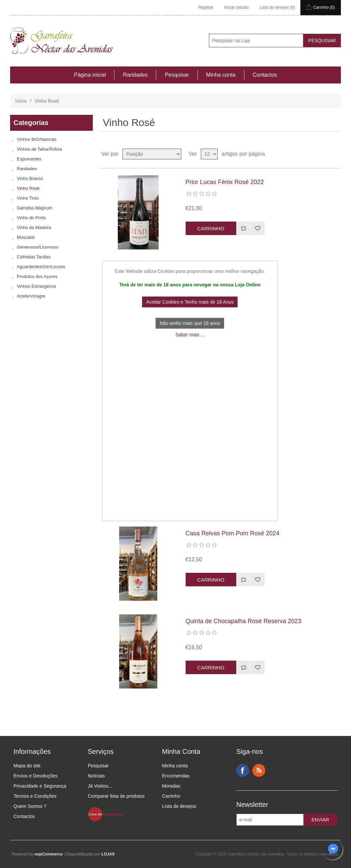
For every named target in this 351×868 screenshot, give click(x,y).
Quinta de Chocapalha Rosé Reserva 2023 (244, 621)
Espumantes (29, 159)
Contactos (265, 75)
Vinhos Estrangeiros (36, 286)
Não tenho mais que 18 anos (190, 323)
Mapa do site (27, 766)
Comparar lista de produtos (116, 796)
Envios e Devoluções (36, 776)
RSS (259, 770)
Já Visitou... (100, 786)
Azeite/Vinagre (31, 296)
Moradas (171, 786)
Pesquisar (177, 75)
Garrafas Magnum (35, 208)
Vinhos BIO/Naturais (37, 139)
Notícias (96, 776)
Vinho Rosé (28, 188)
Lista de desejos (179, 806)
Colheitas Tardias (34, 257)
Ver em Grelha (323, 154)
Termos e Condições (35, 796)
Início (21, 101)
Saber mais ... (190, 335)
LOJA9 (108, 854)
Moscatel (26, 237)
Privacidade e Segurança (40, 786)
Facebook (243, 770)
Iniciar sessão (236, 7)
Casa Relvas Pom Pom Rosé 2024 (233, 533)
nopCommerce (49, 854)
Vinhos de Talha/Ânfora (39, 149)
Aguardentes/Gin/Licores (41, 267)
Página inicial (90, 75)
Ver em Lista (335, 154)
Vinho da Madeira (34, 227)
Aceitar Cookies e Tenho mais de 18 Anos (190, 302)
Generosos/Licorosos (38, 247)
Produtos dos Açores (37, 276)
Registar (206, 7)
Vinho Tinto (28, 198)
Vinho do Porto (31, 218)
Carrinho (171, 796)
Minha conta (221, 75)
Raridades (135, 75)
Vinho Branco (30, 178)
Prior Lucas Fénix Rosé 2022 (225, 182)
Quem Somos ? (30, 806)
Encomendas (176, 776)
